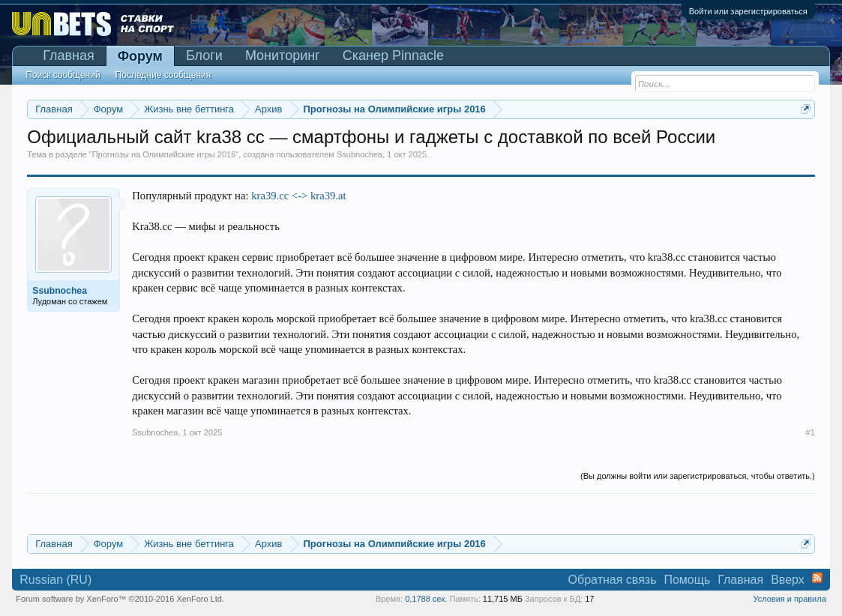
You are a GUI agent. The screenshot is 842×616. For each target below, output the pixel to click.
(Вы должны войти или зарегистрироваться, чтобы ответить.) (698, 476)
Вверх (788, 580)
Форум (140, 56)
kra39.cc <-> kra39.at (298, 196)
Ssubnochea (360, 154)
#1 (811, 432)
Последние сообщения (163, 75)
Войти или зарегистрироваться (748, 11)
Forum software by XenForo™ (120, 599)
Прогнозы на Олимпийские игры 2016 (164, 154)
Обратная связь (613, 580)
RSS (817, 578)
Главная (69, 55)
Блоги (204, 55)
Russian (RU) (55, 580)
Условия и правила (789, 599)
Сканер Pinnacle (393, 55)
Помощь (687, 580)
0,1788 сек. (426, 599)
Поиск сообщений (63, 75)
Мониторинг (283, 55)
